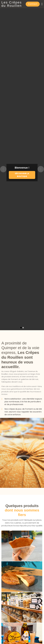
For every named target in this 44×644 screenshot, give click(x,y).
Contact (33, 4)
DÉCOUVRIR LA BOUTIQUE (22, 175)
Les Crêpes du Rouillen (12, 4)
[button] (3, 169)
